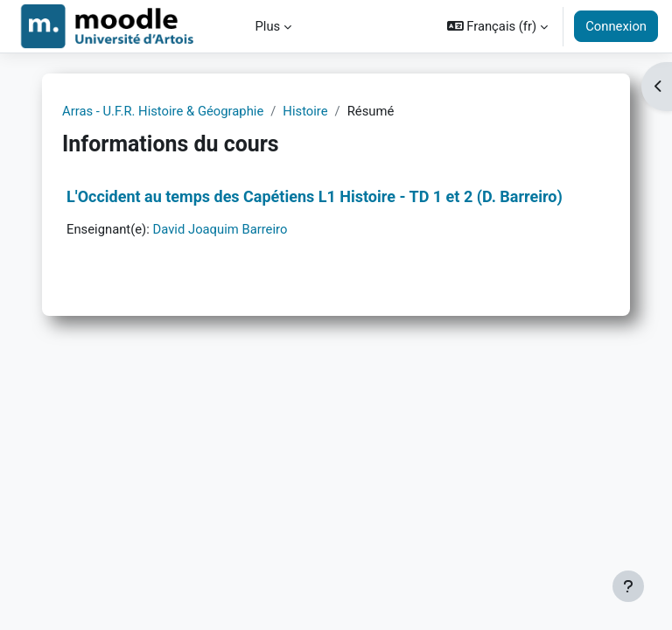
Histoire (305, 111)
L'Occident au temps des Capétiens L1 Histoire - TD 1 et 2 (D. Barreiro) (315, 196)
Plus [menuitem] (268, 26)
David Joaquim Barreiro (220, 229)
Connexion (616, 26)
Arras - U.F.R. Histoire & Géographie (163, 111)
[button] (498, 26)
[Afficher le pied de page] (628, 586)
